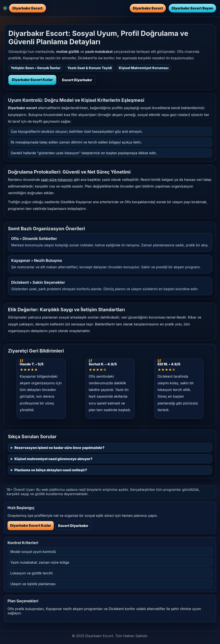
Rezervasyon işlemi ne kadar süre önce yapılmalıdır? (59, 448)
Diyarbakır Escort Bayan (192, 8)
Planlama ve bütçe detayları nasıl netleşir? (51, 470)
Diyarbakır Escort (148, 8)
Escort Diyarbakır (77, 80)
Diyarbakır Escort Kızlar (32, 80)
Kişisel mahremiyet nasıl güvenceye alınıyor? (53, 459)
